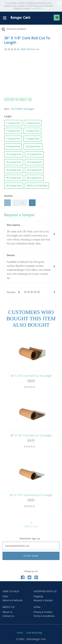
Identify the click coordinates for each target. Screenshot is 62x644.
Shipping (38, 596)
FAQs (5, 596)
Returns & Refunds (13, 600)
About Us (7, 612)
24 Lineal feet (14, 169)
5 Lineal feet (13, 138)
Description (31, 234)
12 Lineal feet (14, 154)
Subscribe (31, 556)
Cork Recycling (34, 633)
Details (31, 267)
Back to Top (31, 523)
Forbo (20, 633)
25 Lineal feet (34, 169)
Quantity (9, 196)
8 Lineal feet (13, 146)
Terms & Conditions (44, 616)
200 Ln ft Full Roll (37, 185)
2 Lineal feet (33, 122)
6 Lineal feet (32, 138)
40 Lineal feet (34, 177)
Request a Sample (43, 600)
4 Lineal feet (32, 130)
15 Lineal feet (34, 154)
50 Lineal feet (14, 185)
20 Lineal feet (34, 161)
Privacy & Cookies (43, 612)
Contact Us (8, 616)
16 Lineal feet (14, 161)
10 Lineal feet (33, 146)
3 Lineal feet (13, 130)
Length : (9, 116)
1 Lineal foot (13, 122)
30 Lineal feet (14, 177)
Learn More (37, 8)
